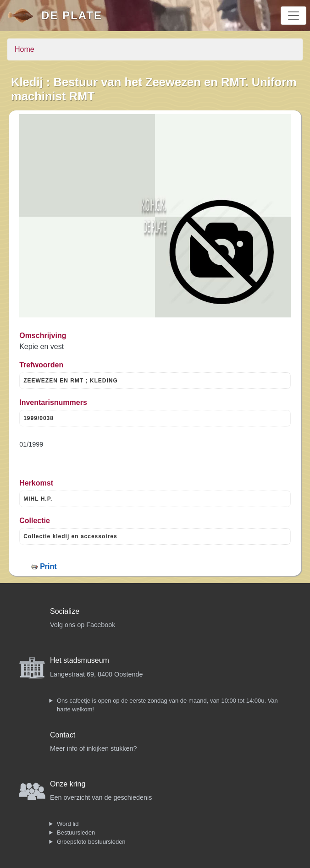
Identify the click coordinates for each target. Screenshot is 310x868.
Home (25, 49)
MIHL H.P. (38, 499)
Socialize (65, 611)
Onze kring (68, 784)
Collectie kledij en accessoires (70, 536)
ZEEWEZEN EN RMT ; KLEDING (71, 381)
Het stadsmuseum (80, 660)
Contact (63, 735)
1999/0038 (39, 418)
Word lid (68, 824)
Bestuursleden (76, 833)
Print (48, 566)
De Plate (72, 15)
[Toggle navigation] (293, 16)
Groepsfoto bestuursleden (91, 842)
